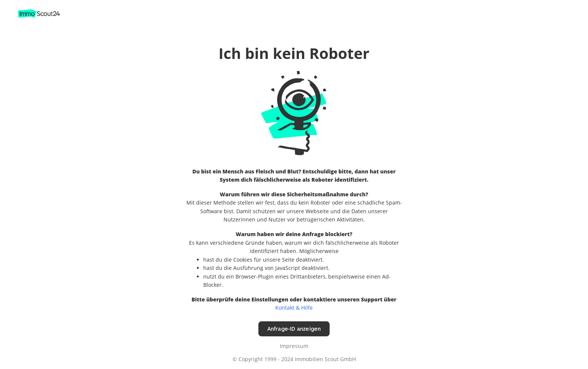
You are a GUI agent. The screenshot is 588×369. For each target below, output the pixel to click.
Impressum (294, 346)
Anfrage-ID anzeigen (294, 329)
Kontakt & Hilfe (294, 308)
